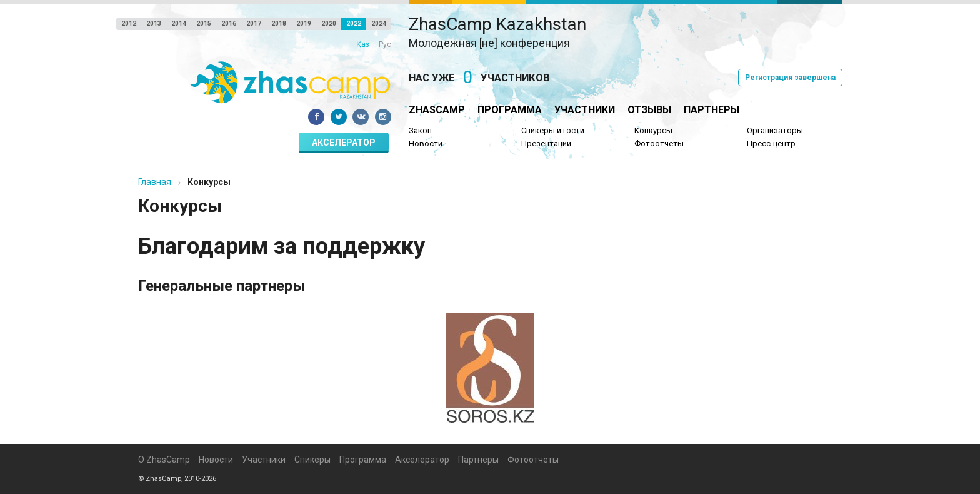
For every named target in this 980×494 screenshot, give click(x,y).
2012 (129, 23)
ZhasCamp (437, 110)
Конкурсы (653, 130)
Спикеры (312, 460)
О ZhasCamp (164, 460)
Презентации (546, 144)
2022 (354, 23)
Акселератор (344, 143)
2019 (304, 23)
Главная (155, 182)
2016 (229, 23)
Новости (426, 144)
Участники (585, 110)
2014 (179, 23)
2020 (329, 23)
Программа (510, 110)
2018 (279, 23)
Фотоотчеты (659, 144)
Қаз (363, 44)
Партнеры (712, 110)
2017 (254, 23)
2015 (204, 23)
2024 (379, 23)
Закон (420, 130)
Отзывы (649, 110)
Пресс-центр (771, 144)
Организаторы (775, 130)
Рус (385, 44)
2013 (154, 23)
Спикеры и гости (553, 130)
